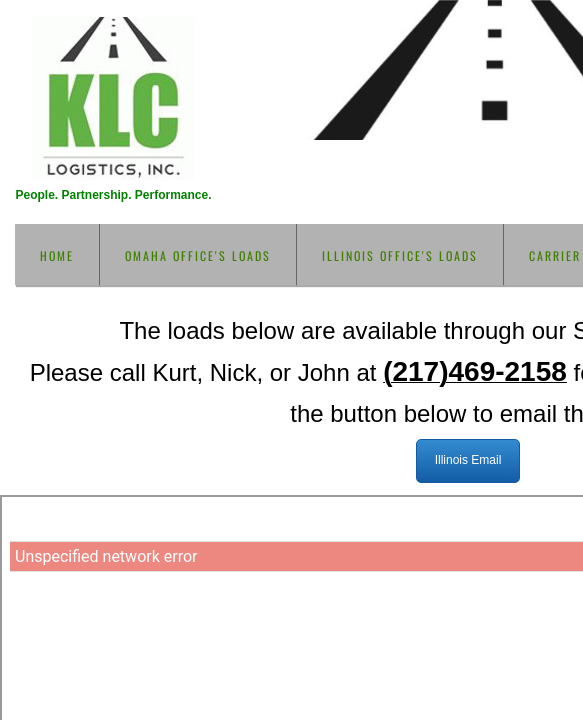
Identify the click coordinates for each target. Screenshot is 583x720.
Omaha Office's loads (198, 255)
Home (57, 255)
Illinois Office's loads (400, 255)
